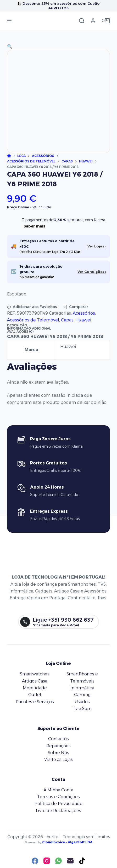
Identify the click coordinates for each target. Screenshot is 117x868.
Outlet (35, 695)
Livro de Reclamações (58, 811)
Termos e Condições (58, 797)
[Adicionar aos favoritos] (32, 307)
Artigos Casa (35, 681)
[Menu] (9, 21)
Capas (67, 320)
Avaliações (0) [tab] (20, 332)
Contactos (58, 739)
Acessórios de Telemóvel (33, 320)
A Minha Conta (58, 790)
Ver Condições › (92, 272)
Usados (82, 702)
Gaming (82, 695)
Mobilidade (35, 688)
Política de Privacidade (58, 804)
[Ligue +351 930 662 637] (58, 622)
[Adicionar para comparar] (76, 307)
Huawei (83, 320)
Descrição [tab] (17, 325)
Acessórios (84, 313)
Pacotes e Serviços (35, 702)
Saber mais (34, 226)
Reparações (58, 746)
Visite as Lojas (58, 759)
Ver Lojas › (97, 246)
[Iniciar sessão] (93, 21)
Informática (82, 688)
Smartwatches (35, 674)
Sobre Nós (58, 753)
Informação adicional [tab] (29, 328)
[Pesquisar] (82, 21)
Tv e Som (82, 709)
